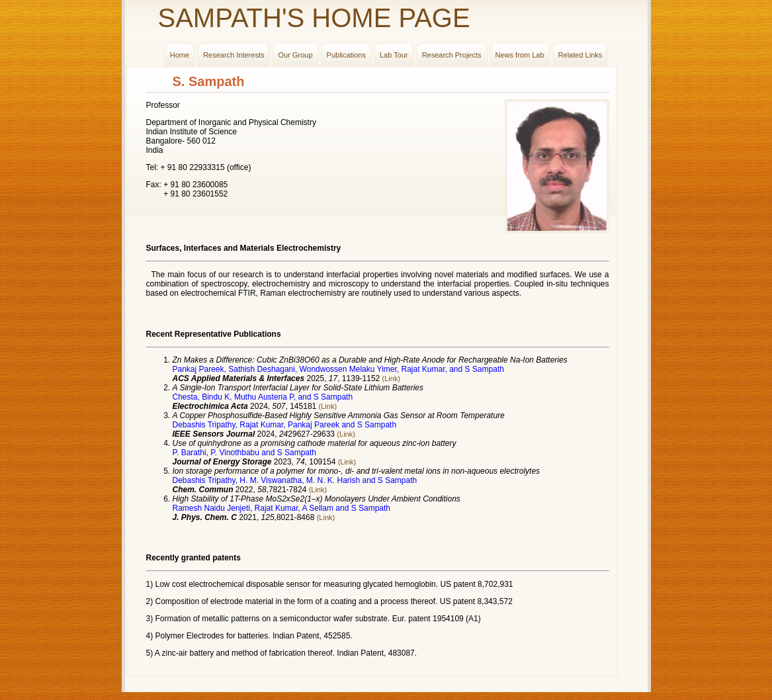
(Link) (392, 378)
